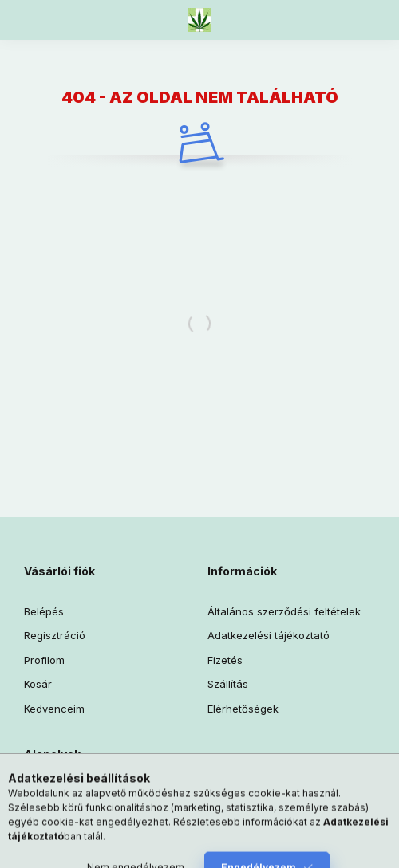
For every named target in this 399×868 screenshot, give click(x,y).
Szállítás (228, 684)
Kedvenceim (54, 709)
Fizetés (225, 660)
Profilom (44, 660)
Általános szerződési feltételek (284, 611)
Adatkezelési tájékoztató (269, 635)
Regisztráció (55, 635)
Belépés (44, 611)
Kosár (38, 684)
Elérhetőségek (243, 709)
